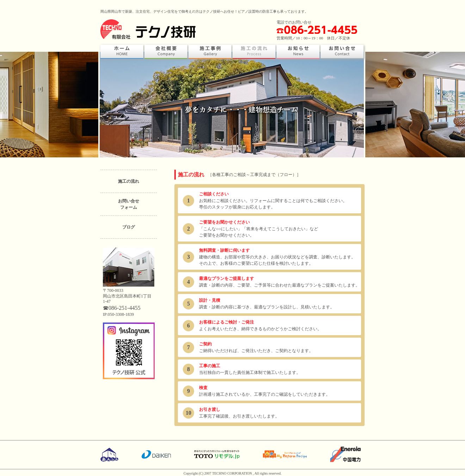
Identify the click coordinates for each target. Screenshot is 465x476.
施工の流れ (129, 181)
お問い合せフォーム (129, 204)
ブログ (129, 227)
